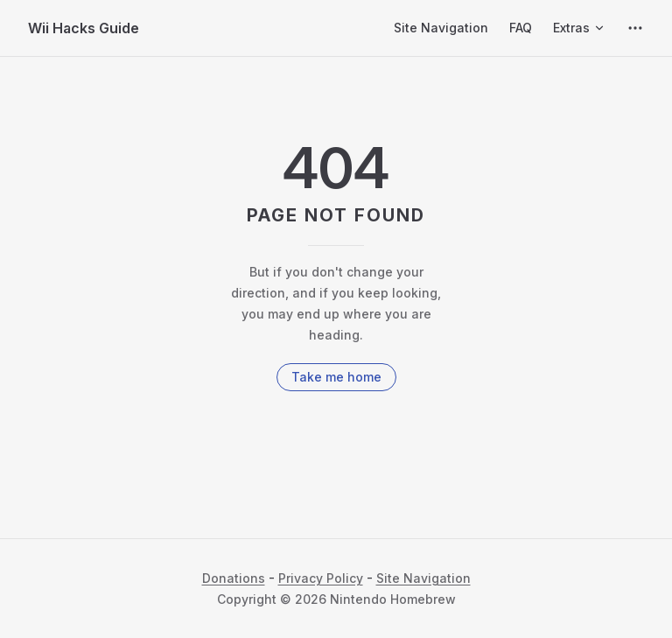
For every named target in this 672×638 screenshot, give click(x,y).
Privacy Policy (321, 578)
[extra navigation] (635, 28)
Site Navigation (423, 578)
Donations (234, 578)
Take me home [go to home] (336, 377)
